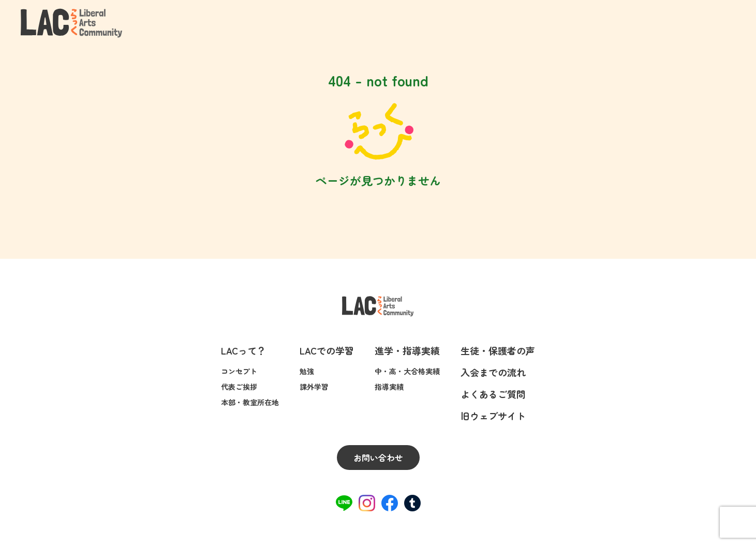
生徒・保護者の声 (498, 350)
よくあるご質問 (493, 394)
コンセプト (239, 371)
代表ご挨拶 (239, 387)
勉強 (307, 371)
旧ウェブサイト (493, 416)
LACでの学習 (327, 350)
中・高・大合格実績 (407, 371)
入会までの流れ (493, 372)
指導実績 (389, 387)
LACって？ (243, 350)
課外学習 (314, 387)
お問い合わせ (378, 458)
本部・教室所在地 (250, 402)
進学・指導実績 (407, 350)
